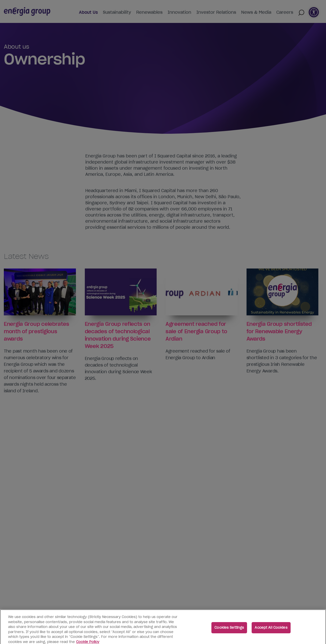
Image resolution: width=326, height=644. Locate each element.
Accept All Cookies (271, 630)
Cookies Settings (229, 630)
